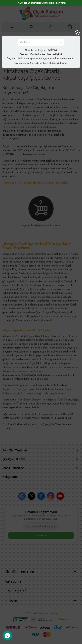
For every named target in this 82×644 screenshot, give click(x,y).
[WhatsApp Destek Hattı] (7, 636)
